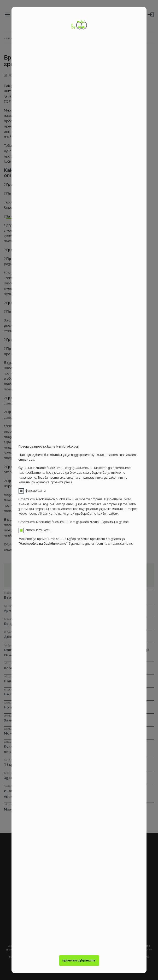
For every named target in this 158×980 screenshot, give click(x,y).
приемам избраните (79, 960)
